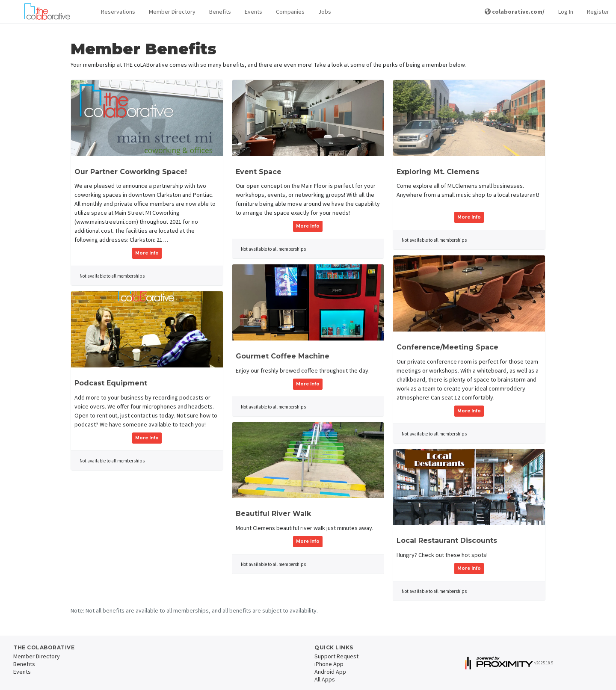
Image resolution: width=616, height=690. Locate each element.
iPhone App (329, 664)
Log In (566, 12)
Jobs (325, 12)
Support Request (336, 656)
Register (598, 12)
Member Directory (172, 12)
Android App (330, 672)
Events (253, 12)
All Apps (325, 679)
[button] (118, 12)
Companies (290, 12)
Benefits (220, 12)
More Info (147, 253)
